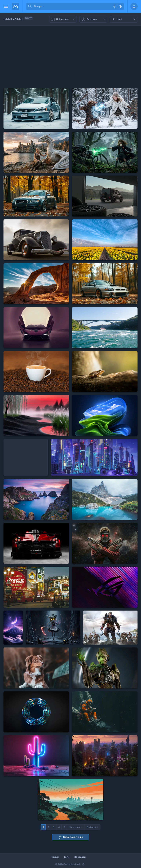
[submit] (30, 6)
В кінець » (93, 827)
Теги (66, 857)
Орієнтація (63, 19)
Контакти (80, 857)
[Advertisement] (70, 57)
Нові (124, 19)
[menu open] (6, 6)
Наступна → (76, 827)
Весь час (94, 19)
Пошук (55, 857)
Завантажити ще (71, 837)
